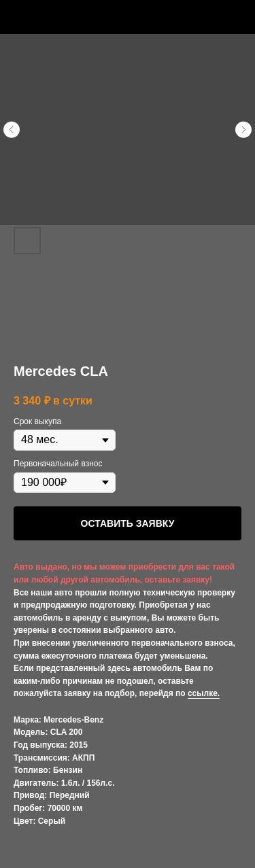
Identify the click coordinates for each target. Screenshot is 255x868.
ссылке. (204, 693)
